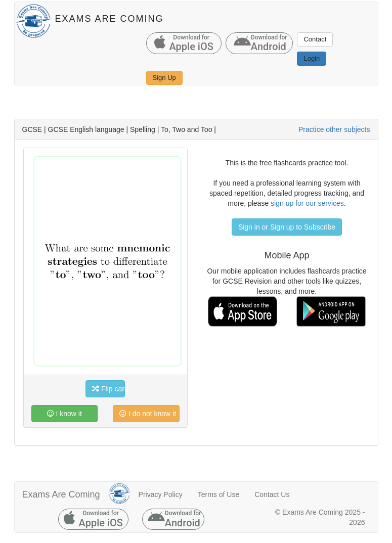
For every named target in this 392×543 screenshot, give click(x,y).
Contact (315, 39)
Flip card (108, 389)
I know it (64, 414)
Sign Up (164, 78)
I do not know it (148, 414)
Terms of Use (219, 494)
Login (312, 58)
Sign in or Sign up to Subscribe (287, 227)
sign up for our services (307, 203)
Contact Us (272, 494)
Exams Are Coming (61, 494)
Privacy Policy (161, 494)
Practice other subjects (334, 129)
